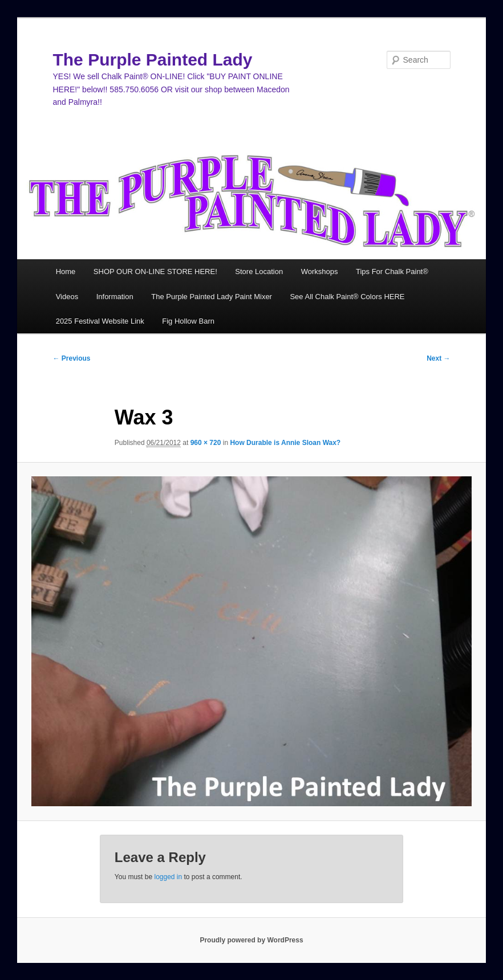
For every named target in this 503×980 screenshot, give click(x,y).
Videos (67, 297)
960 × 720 (206, 443)
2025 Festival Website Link (100, 321)
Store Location (259, 271)
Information (115, 297)
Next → (438, 358)
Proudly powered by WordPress (251, 940)
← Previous (71, 358)
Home (66, 271)
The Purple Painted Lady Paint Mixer (212, 297)
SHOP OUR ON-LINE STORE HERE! (155, 271)
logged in (168, 877)
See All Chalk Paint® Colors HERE (347, 297)
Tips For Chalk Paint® (392, 271)
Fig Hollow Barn (188, 321)
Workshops (320, 271)
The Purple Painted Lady (152, 60)
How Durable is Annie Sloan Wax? (285, 443)
